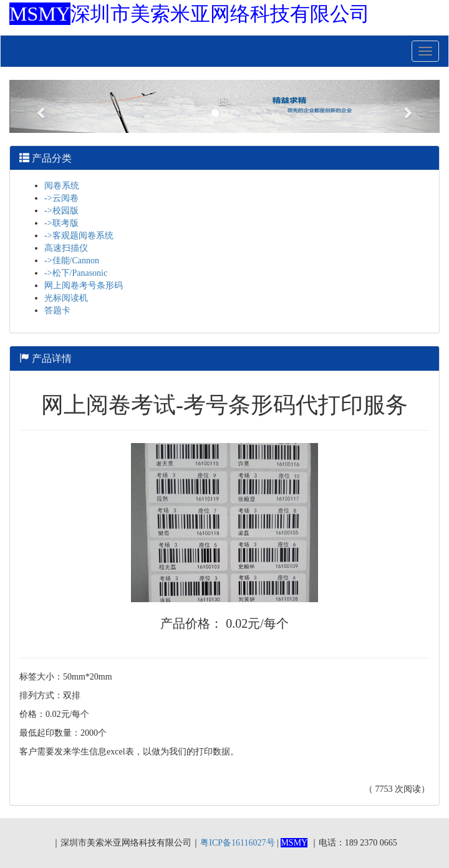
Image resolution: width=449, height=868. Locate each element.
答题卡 (57, 310)
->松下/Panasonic (76, 273)
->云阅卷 (61, 198)
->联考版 (61, 223)
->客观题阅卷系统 (79, 236)
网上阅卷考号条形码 (84, 285)
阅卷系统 (62, 186)
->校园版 (61, 211)
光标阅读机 (66, 298)
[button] (42, 106)
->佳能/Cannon (72, 261)
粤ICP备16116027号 (237, 843)
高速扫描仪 (66, 248)
